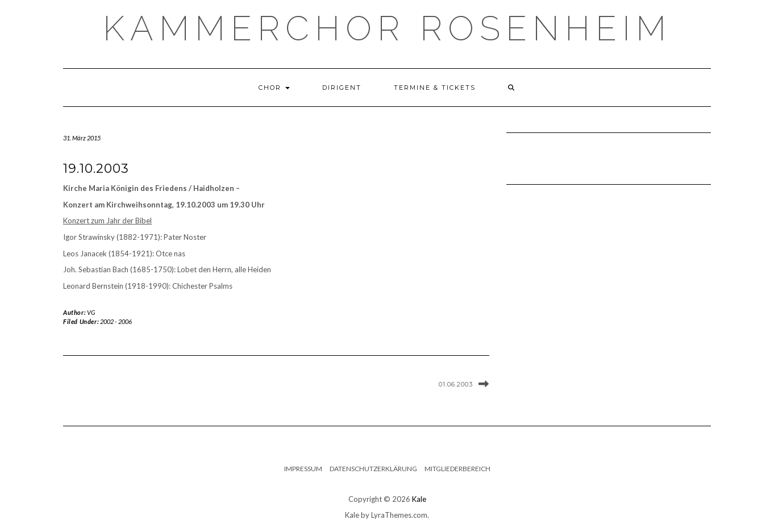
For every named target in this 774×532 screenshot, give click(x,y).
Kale (419, 499)
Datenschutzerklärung (373, 469)
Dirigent (342, 88)
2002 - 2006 (116, 321)
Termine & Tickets (435, 88)
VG (91, 312)
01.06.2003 (456, 384)
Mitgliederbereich (457, 469)
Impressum (303, 469)
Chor (274, 88)
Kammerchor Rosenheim (387, 28)
